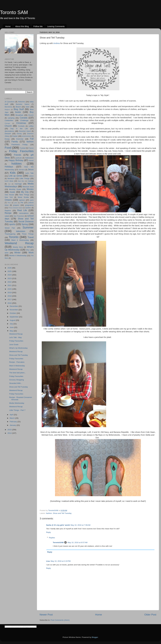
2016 (10, 303)
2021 (10, 285)
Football (23, 148)
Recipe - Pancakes (17, 362)
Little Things (24, 178)
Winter (18, 253)
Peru (9, 203)
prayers (16, 205)
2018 (10, 296)
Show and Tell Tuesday (62, 513)
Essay (7, 139)
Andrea (57, 43)
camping (11, 118)
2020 (10, 289)
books (18, 112)
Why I (28, 250)
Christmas (21, 123)
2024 (10, 275)
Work (31, 253)
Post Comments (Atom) (60, 620)
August (13, 320)
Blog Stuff (19, 109)
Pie (22, 203)
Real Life (22, 210)
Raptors (8, 210)
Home (8, 26)
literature (11, 178)
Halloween (29, 158)
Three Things (28, 234)
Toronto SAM (14, 12)
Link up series (15, 176)
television (21, 231)
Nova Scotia (23, 197)
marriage (18, 184)
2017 (10, 299)
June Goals (14, 345)
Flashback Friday (19, 145)
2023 (10, 278)
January (13, 425)
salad (7, 216)
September (14, 317)
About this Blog (22, 26)
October (13, 313)
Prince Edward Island (16, 208)
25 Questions (10, 102)
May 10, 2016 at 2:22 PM (61, 561)
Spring (25, 224)
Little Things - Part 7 (17, 410)
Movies (30, 189)
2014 (10, 433)
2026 (10, 268)
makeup (31, 181)
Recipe (8, 213)
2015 (10, 430)
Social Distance (26, 221)
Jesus (31, 169)
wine (7, 253)
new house (9, 195)
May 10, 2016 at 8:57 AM (77, 542)
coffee (31, 126)
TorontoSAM (58, 542)
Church (8, 126)
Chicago (7, 123)
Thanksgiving (10, 234)
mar (9, 184)
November (14, 310)
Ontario (8, 200)
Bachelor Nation (23, 104)
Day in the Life (19, 129)
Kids (13, 173)
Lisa (48, 561)
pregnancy (29, 205)
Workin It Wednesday (18, 256)
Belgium (7, 110)
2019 (10, 293)
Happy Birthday (16, 160)
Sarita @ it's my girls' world (58, 525)
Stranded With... (16, 383)
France (31, 148)
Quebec (28, 208)
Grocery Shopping (17, 380)
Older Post (150, 615)
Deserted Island (25, 131)
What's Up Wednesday (18, 348)
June (12, 327)
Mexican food (28, 187)
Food (8, 148)
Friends (17, 155)
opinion (22, 200)
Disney (19, 134)
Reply (49, 532)
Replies (52, 538)
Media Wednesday (17, 403)
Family (15, 142)
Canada (24, 118)
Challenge (24, 120)
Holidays (9, 167)
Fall (32, 139)
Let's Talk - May (15, 337)
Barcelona (8, 107)
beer (28, 107)
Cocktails (21, 126)
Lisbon (31, 176)
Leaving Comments (56, 26)
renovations (24, 213)
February (14, 422)
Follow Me (38, 26)
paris (32, 200)
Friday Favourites (21, 151)
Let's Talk (29, 173)
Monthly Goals (15, 189)
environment (26, 136)
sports (12, 224)
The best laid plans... (18, 373)
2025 (10, 271)
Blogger (95, 637)
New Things (24, 195)
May (12, 331)
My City (25, 192)
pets (16, 203)
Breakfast (19, 115)
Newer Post (46, 615)
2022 (10, 282)
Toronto (14, 237)
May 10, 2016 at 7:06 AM (80, 525)
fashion (49, 513)
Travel (31, 237)
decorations (9, 131)
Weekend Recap (19, 243)
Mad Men (21, 181)
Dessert (8, 134)
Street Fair (10, 228)
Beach (18, 107)
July (12, 324)
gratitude (19, 158)
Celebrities (9, 120)
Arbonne (21, 102)
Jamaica (22, 170)
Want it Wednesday (20, 240)
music (12, 192)
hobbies (17, 164)
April (12, 415)
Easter (15, 136)
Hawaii (31, 161)
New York (9, 197)
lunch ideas (9, 181)
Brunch (31, 115)
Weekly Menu (18, 247)
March (12, 418)
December (14, 306)
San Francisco (19, 216)
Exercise (20, 139)
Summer (28, 228)
